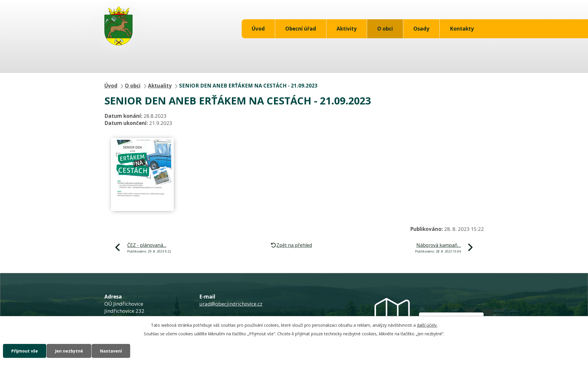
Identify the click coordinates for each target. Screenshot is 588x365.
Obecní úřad (301, 29)
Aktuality (160, 86)
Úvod (258, 29)
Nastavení (111, 351)
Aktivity (347, 29)
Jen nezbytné (69, 351)
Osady (421, 29)
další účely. (427, 325)
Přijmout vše (25, 351)
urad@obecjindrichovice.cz (231, 304)
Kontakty (462, 29)
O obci (385, 29)
